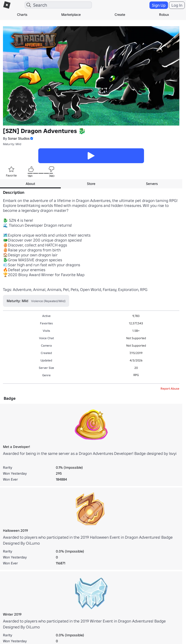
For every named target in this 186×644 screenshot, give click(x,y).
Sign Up (159, 5)
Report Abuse (170, 389)
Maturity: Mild (12, 144)
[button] (31, 139)
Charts (22, 15)
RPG (136, 375)
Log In (177, 5)
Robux (164, 15)
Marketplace (71, 15)
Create (120, 15)
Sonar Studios (19, 138)
